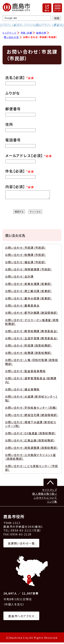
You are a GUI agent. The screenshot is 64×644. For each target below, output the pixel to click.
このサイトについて (45, 499)
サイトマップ (50, 491)
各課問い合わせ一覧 (21, 545)
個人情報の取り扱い (45, 495)
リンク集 (52, 503)
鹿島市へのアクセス (21, 618)
